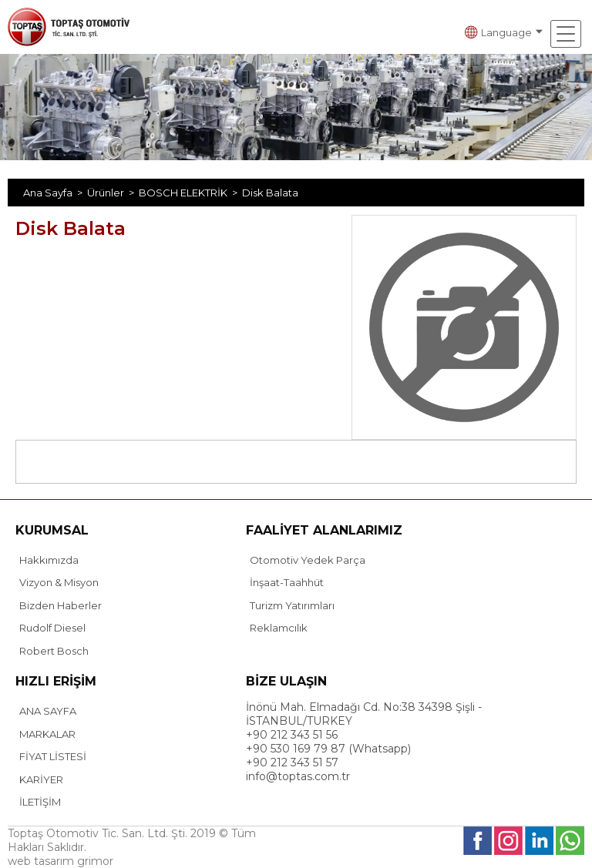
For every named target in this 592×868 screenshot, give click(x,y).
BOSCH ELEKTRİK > (190, 193)
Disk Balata (270, 193)
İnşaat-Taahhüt (287, 582)
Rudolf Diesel (52, 628)
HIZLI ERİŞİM (56, 681)
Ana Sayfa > (55, 193)
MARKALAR (47, 734)
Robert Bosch (54, 651)
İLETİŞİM (40, 802)
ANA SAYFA (48, 711)
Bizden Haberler (61, 605)
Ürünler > (113, 193)
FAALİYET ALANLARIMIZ (324, 530)
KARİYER (41, 779)
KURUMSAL (52, 530)
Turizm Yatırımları (292, 605)
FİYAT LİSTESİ (53, 756)
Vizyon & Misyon (59, 582)
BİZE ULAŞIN (286, 681)
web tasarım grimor (61, 861)
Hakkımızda (49, 560)
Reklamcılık (279, 628)
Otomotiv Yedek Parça (308, 560)
